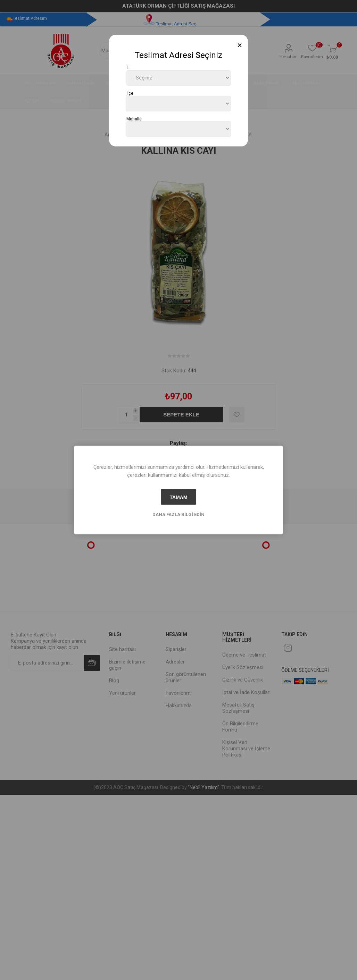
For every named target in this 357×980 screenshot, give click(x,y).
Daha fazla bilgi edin (178, 514)
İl (127, 68)
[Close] (240, 45)
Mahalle (134, 119)
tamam (178, 497)
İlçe (130, 93)
